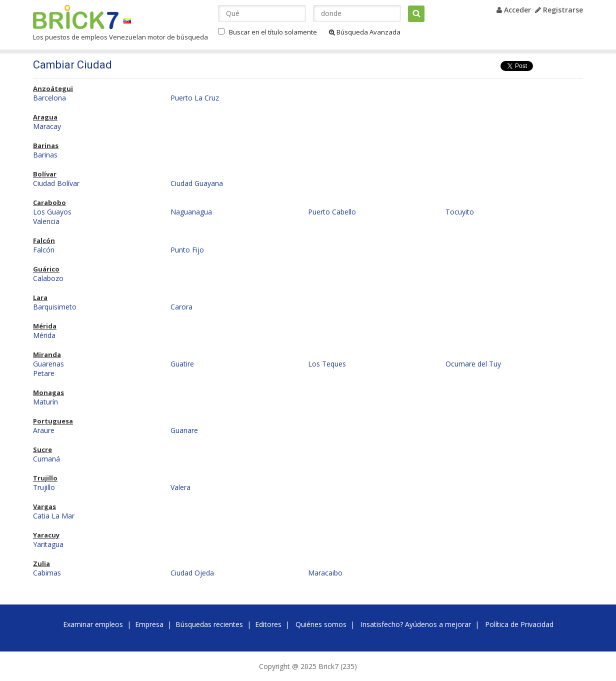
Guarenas (48, 364)
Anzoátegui (53, 88)
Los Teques (327, 364)
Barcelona (49, 98)
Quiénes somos (321, 624)
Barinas (46, 145)
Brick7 (76, 17)
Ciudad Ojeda (192, 573)
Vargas (44, 506)
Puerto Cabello (332, 212)
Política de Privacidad (519, 624)
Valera (180, 487)
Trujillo (45, 478)
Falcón (44, 240)
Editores (268, 624)
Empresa (149, 624)
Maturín (45, 402)
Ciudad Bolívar (56, 183)
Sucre (42, 449)
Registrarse (559, 10)
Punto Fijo (187, 250)
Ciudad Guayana (197, 183)
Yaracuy (46, 535)
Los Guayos (52, 212)
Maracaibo (325, 573)
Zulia (41, 563)
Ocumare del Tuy (473, 364)
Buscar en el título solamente (273, 32)
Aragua (45, 117)
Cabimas (47, 573)
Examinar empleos (93, 624)
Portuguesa (53, 421)
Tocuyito (460, 212)
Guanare (184, 430)
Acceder (514, 10)
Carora (181, 307)
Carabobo (49, 202)
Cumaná (46, 459)
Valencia (46, 221)
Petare (44, 373)
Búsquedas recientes (209, 624)
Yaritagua (48, 544)
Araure (44, 430)
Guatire (182, 364)
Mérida (45, 326)
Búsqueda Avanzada (365, 32)
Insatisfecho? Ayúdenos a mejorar (416, 624)
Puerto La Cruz (195, 98)
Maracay (47, 126)
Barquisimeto (55, 307)
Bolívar (45, 174)
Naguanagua (191, 212)
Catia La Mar (54, 516)
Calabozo (48, 278)
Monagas (48, 392)
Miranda (47, 354)
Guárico (46, 269)
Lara (40, 297)
